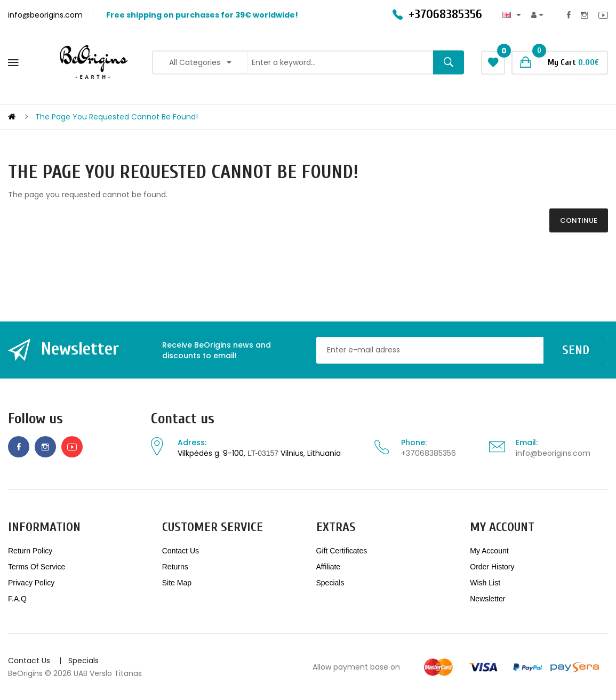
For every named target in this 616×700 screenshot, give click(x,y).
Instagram (585, 15)
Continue (579, 220)
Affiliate (329, 567)
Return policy (30, 551)
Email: (527, 442)
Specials (330, 583)
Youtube (603, 15)
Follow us (35, 419)
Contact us (183, 419)
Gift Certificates (342, 551)
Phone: (414, 442)
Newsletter (487, 599)
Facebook (569, 15)
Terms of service (37, 567)
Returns (175, 567)
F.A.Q (17, 599)
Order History (492, 567)
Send (576, 350)
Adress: (192, 442)
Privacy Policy (31, 583)
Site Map (177, 583)
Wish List (485, 583)
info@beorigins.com (553, 453)
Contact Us (181, 551)
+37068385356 (429, 453)
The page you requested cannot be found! (117, 117)
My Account (489, 551)
